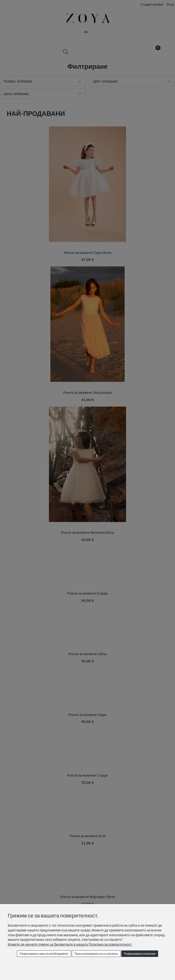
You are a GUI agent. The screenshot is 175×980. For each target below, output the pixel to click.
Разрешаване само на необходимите (44, 954)
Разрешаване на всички (140, 954)
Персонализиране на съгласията (96, 954)
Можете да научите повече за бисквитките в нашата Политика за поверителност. (70, 944)
